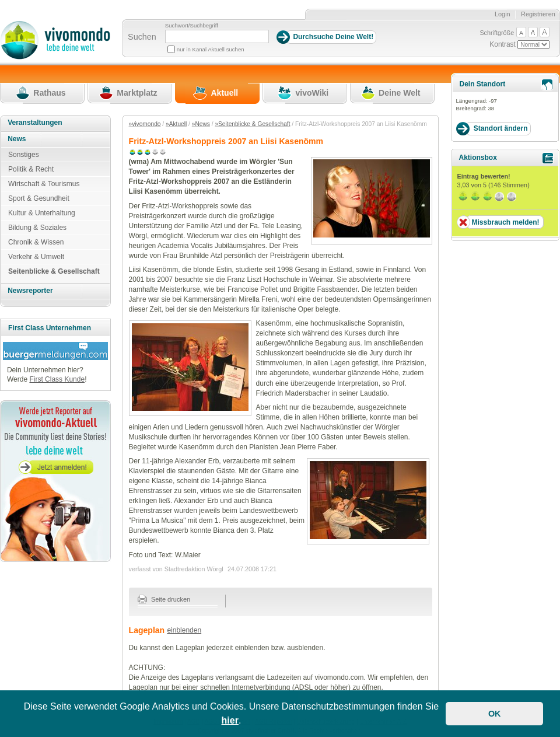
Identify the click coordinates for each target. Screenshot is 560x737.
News (17, 139)
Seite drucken (164, 599)
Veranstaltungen (35, 123)
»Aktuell (176, 124)
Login (503, 14)
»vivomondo (145, 124)
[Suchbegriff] (217, 36)
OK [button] (495, 714)
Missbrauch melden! (505, 222)
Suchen (142, 37)
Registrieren (538, 14)
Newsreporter (30, 291)
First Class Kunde (57, 379)
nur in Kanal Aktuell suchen (211, 49)
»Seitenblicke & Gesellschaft (252, 124)
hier (230, 720)
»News (201, 124)
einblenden (184, 630)
